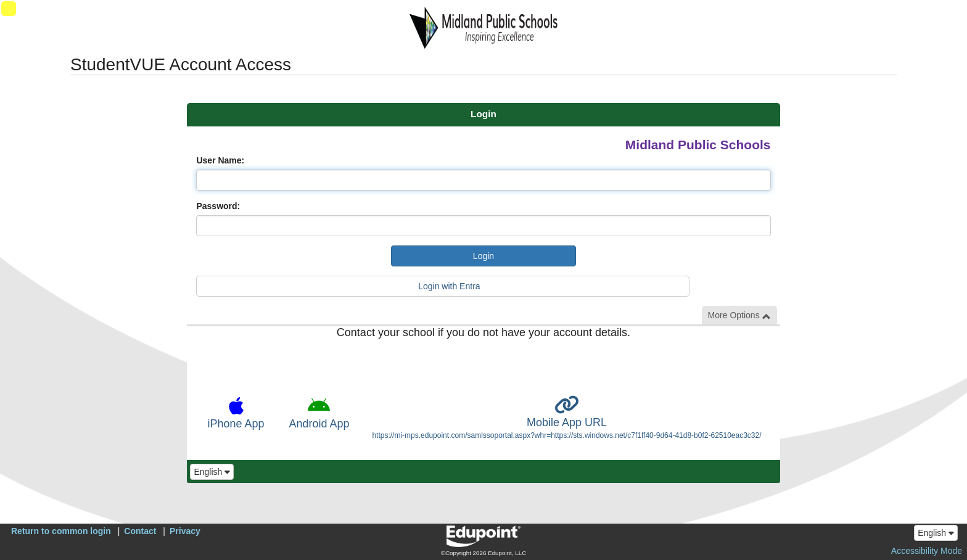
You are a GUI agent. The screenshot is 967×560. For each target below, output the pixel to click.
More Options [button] (739, 315)
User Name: (220, 160)
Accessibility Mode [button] (927, 551)
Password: (218, 206)
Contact (140, 531)
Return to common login (61, 531)
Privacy (185, 531)
